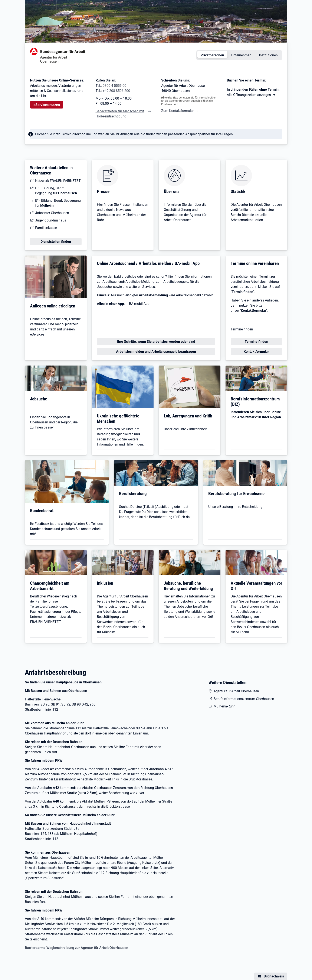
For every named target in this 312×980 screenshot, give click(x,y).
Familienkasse (46, 228)
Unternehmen (241, 55)
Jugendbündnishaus (51, 220)
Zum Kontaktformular (178, 111)
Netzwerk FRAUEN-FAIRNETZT (58, 181)
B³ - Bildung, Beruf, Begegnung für (58, 203)
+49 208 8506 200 (116, 91)
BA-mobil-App (139, 304)
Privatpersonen (212, 55)
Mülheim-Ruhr (224, 706)
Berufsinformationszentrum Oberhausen (244, 699)
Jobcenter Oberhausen (52, 213)
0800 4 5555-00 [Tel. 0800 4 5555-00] (114, 86)
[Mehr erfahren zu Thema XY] (251, 95)
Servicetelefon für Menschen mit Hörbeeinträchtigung (120, 114)
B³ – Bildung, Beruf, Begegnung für (56, 191)
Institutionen (268, 55)
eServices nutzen (47, 105)
